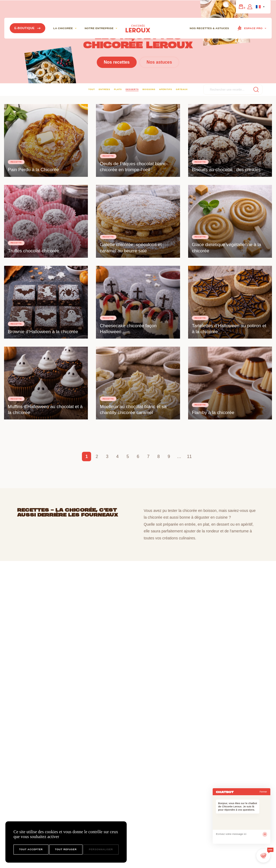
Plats (118, 89)
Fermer (263, 792)
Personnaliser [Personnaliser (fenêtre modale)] (101, 849)
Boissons (149, 89)
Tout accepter (31, 849)
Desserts (132, 89)
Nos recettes (117, 62)
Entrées (104, 89)
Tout (92, 89)
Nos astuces (159, 62)
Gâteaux (182, 89)
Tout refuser (66, 849)
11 (189, 457)
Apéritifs (165, 89)
